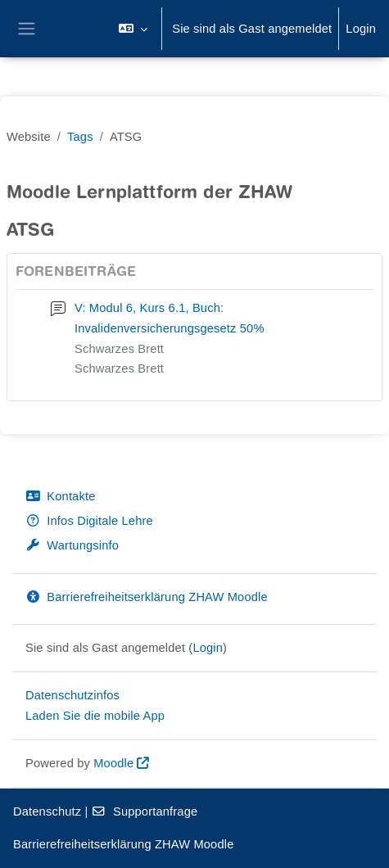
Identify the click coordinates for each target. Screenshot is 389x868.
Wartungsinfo (72, 545)
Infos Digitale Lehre (89, 521)
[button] (133, 29)
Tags (80, 137)
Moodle (113, 763)
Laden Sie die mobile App (95, 716)
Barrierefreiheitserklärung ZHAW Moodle (147, 597)
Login (361, 29)
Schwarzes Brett (119, 349)
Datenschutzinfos (72, 695)
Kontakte (60, 496)
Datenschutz (47, 811)
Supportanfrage (145, 811)
